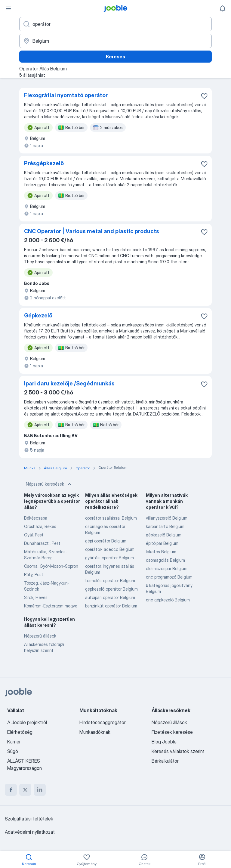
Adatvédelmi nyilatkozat (30, 832)
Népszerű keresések (49, 484)
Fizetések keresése (172, 732)
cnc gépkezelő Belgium (168, 600)
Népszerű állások (40, 636)
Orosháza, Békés (40, 526)
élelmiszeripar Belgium (167, 568)
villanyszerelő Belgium (167, 518)
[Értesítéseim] (223, 8)
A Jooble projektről (27, 722)
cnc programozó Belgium (169, 577)
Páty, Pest (34, 575)
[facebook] (11, 790)
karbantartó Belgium (165, 526)
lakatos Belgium (161, 552)
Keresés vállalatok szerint (178, 751)
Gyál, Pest (34, 535)
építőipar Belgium (162, 543)
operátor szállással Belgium (111, 518)
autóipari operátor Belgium (110, 597)
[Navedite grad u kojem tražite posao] (115, 41)
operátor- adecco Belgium (110, 549)
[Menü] (8, 8)
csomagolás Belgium (165, 560)
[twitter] (25, 790)
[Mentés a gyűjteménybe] (204, 96)
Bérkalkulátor (165, 761)
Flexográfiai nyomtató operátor (66, 95)
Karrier (14, 742)
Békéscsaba (36, 518)
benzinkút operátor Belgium (111, 606)
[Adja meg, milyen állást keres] (115, 24)
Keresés (115, 57)
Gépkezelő (38, 315)
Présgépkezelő (44, 163)
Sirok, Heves (36, 597)
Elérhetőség (20, 732)
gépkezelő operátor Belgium (111, 589)
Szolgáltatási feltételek (29, 819)
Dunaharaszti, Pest (42, 543)
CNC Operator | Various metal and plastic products (92, 231)
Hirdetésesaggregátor (103, 722)
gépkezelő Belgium (164, 535)
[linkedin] (40, 790)
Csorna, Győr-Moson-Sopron (51, 566)
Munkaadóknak (95, 732)
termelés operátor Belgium (110, 581)
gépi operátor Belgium (106, 541)
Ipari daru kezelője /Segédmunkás (69, 383)
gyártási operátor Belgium (109, 558)
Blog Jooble (164, 742)
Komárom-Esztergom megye (51, 606)
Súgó (13, 751)
